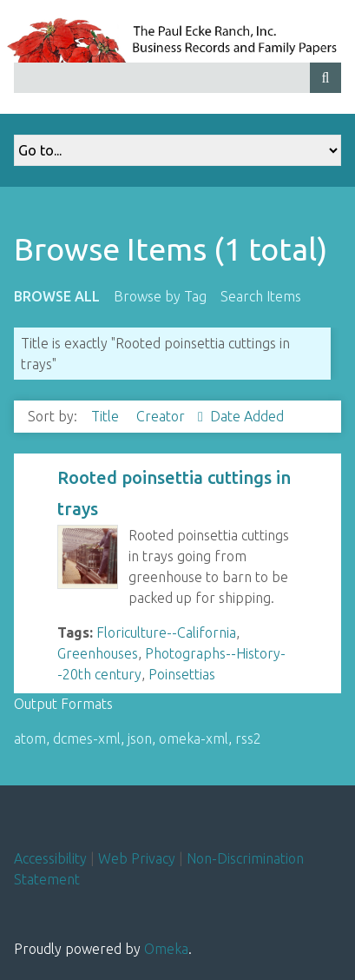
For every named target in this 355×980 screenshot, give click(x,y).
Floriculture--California (166, 632)
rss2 (248, 738)
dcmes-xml (87, 738)
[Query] (177, 78)
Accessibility (50, 858)
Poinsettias (182, 674)
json (140, 738)
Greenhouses (98, 653)
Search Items (261, 296)
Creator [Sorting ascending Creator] (162, 416)
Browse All (57, 296)
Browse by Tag (160, 296)
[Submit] (325, 78)
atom (30, 738)
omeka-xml (194, 738)
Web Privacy (137, 858)
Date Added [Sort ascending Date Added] (247, 416)
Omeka (166, 949)
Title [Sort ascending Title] (107, 416)
